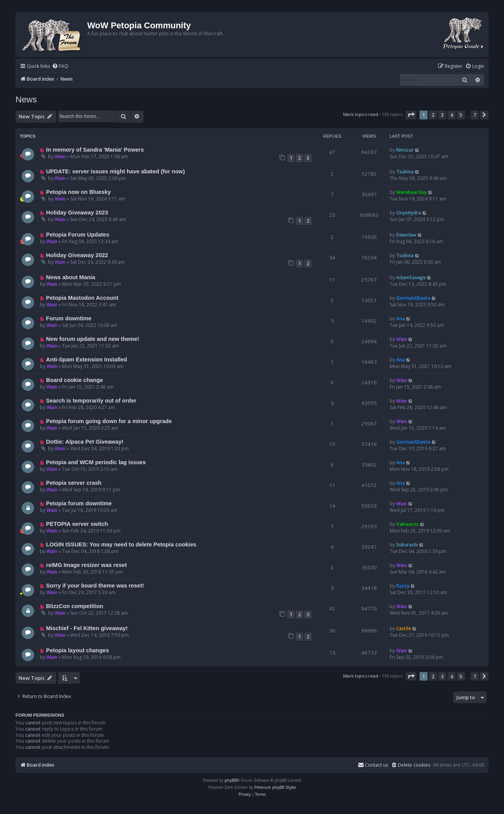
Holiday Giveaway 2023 (77, 213)
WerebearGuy (412, 192)
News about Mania (71, 277)
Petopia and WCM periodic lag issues (96, 462)
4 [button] (451, 115)
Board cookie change (75, 380)
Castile (404, 628)
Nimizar (405, 150)
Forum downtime (69, 318)
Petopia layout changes (78, 650)
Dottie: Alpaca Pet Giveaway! (85, 442)
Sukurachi (407, 545)
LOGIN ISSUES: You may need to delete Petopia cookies (121, 544)
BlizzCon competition (75, 606)
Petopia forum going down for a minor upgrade (109, 421)
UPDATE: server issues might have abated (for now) (116, 171)
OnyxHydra (409, 213)
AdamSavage (411, 277)
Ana (400, 319)
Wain (60, 156)
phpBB (230, 780)
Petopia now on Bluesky (79, 192)
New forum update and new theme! (93, 339)
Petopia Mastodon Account (82, 298)
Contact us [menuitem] (373, 765)
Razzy (403, 586)
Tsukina (405, 172)
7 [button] (475, 115)
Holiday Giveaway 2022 (77, 255)
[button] (411, 115)
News (26, 99)
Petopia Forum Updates (78, 235)
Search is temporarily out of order (91, 401)
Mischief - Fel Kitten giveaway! (87, 628)
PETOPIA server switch (77, 524)
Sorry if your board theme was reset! (95, 586)
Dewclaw (406, 235)
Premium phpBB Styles (275, 787)
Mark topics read (361, 114)
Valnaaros (407, 524)
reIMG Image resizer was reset (86, 565)
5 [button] (461, 115)
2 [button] (433, 115)
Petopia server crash (74, 483)
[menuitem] (60, 67)
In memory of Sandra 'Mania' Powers (95, 150)
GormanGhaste (413, 298)
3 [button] (442, 115)
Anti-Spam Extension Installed (87, 359)
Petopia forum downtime (79, 503)
